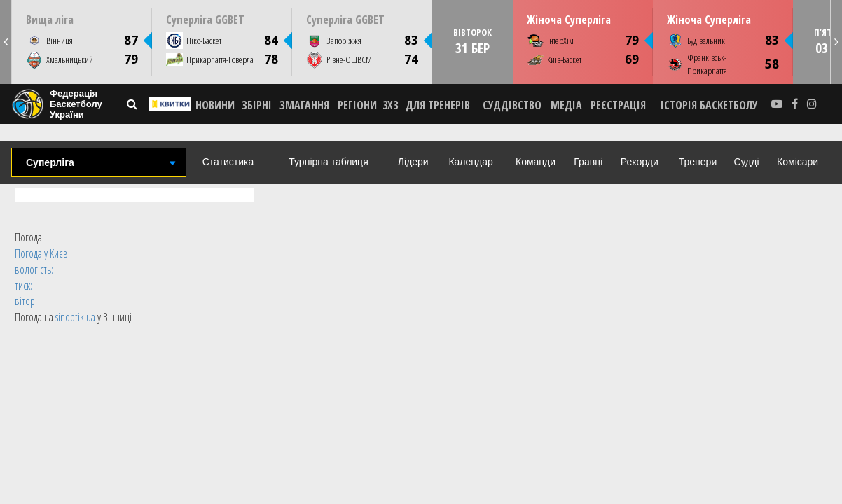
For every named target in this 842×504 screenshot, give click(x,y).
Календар (470, 162)
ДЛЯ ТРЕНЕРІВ (438, 105)
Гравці (588, 162)
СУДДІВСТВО (512, 105)
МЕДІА (566, 105)
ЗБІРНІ (257, 105)
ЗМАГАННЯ (304, 105)
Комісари (798, 162)
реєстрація (618, 105)
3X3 (390, 105)
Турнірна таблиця (328, 162)
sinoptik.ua (75, 317)
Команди (536, 162)
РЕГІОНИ (357, 105)
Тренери (698, 162)
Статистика (228, 162)
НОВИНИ (215, 105)
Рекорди (640, 162)
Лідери (413, 162)
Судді (746, 162)
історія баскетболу (709, 105)
